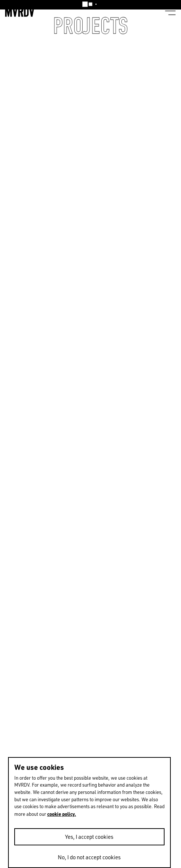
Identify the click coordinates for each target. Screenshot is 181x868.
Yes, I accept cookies (89, 837)
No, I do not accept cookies (89, 857)
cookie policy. (62, 814)
